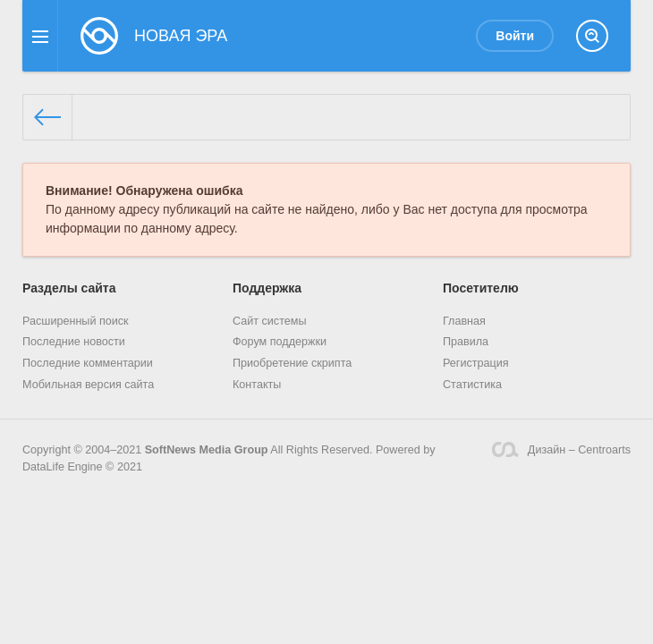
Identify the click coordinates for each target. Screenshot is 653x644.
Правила (466, 342)
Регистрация (476, 363)
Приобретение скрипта (292, 363)
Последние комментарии (88, 363)
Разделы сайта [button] (69, 288)
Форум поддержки (280, 342)
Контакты (257, 385)
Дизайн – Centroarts (561, 449)
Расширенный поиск (76, 321)
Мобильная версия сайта (88, 385)
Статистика (472, 385)
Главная (464, 321)
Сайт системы (270, 321)
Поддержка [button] (267, 288)
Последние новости (74, 342)
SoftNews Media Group (207, 450)
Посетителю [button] (481, 288)
